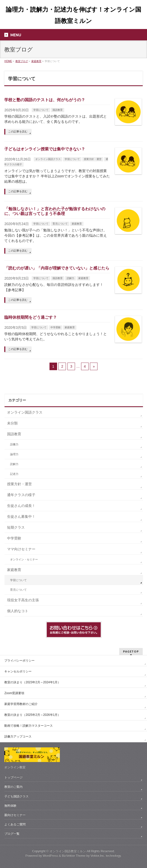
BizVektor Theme (74, 856)
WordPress (50, 856)
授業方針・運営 (93, 159)
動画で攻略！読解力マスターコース (29, 726)
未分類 (12, 423)
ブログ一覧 (12, 834)
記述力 (14, 474)
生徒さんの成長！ (21, 506)
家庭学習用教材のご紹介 (21, 704)
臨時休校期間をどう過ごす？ (31, 317)
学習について (41, 110)
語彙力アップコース (18, 737)
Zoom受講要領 (14, 693)
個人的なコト (18, 611)
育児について (60, 224)
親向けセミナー (15, 815)
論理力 (14, 454)
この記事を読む (18, 131)
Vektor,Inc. (98, 856)
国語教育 (58, 110)
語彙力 (14, 444)
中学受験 (56, 327)
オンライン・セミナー (24, 559)
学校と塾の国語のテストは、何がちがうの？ (45, 100)
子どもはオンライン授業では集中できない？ (45, 149)
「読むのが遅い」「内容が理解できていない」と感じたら (57, 268)
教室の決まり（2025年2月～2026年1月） (32, 715)
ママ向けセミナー (21, 549)
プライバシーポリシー (19, 661)
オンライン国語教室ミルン (68, 851)
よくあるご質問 (15, 824)
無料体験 (10, 806)
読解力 (70, 278)
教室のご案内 (13, 787)
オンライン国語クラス (48, 159)
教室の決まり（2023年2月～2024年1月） (32, 682)
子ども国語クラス (16, 796)
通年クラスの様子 (21, 495)
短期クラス (16, 527)
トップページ (13, 777)
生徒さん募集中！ (21, 517)
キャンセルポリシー (18, 671)
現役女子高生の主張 (23, 600)
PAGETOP (131, 651)
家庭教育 (77, 224)
